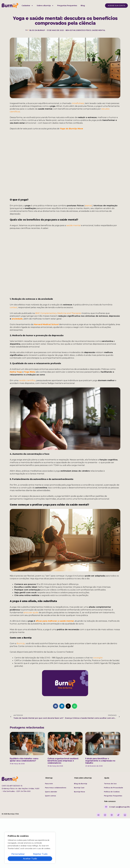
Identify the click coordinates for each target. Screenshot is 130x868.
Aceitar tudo (30, 859)
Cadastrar (27, 6)
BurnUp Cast (79, 788)
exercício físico (84, 30)
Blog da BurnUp (81, 784)
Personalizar (18, 854)
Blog (83, 5)
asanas (88, 206)
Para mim (49, 784)
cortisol (13, 307)
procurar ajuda (31, 612)
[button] (56, 706)
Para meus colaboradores (56, 788)
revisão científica (27, 380)
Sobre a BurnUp (45, 6)
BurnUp (21, 643)
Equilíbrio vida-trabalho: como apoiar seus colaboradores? (24, 760)
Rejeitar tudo (40, 854)
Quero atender (51, 792)
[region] (30, 848)
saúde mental (99, 30)
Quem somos (50, 796)
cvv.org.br (98, 658)
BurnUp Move (80, 792)
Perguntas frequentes (67, 5)
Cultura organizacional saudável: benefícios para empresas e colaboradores (63, 761)
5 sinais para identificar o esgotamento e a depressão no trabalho (100, 761)
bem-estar (71, 30)
